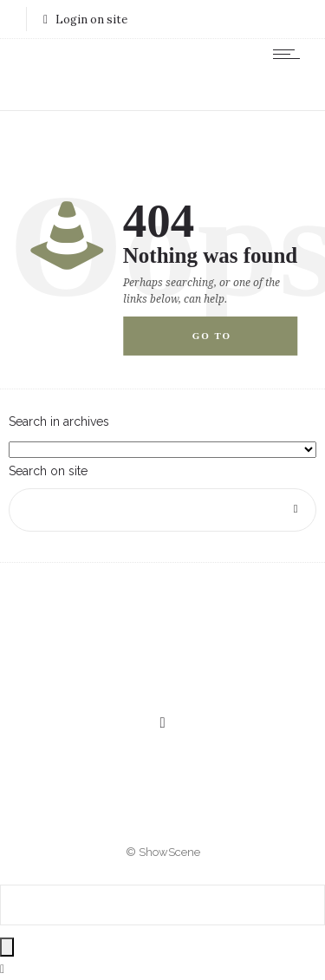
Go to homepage (227, 343)
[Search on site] (162, 510)
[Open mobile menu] (290, 54)
